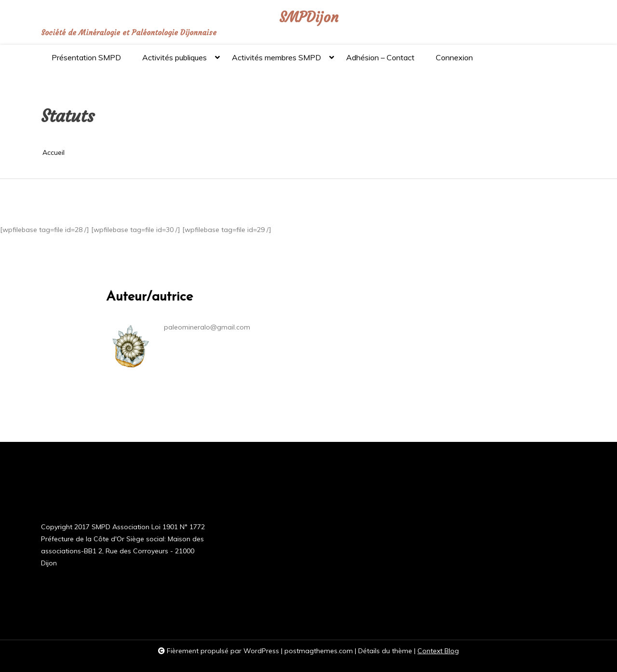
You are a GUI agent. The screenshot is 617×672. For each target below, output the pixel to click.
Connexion (454, 57)
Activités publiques (174, 62)
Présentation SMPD (86, 57)
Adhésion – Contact (380, 57)
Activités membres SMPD (276, 62)
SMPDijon (309, 18)
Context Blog (438, 651)
